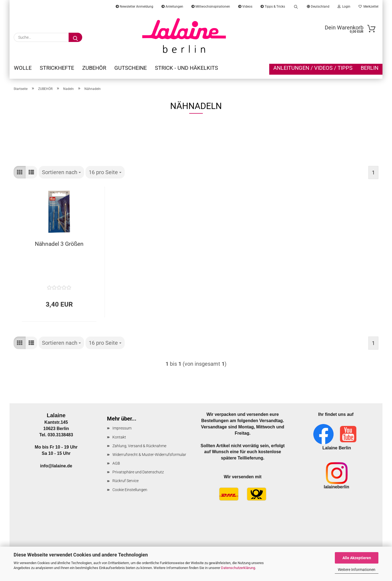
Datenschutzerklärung (238, 568)
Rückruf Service (125, 484)
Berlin (370, 68)
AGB (116, 466)
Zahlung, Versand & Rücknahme (139, 449)
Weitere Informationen (357, 570)
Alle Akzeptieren (357, 558)
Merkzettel (368, 7)
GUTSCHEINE (131, 68)
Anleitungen (172, 7)
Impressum (122, 431)
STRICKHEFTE (57, 68)
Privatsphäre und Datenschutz (138, 475)
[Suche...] (75, 37)
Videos (245, 7)
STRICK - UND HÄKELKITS (186, 68)
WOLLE (23, 68)
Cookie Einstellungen (130, 493)
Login (344, 7)
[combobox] (61, 175)
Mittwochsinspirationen (211, 7)
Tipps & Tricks (273, 7)
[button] (20, 175)
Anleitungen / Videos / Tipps (313, 68)
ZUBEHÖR (94, 68)
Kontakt (119, 440)
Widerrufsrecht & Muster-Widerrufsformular (149, 458)
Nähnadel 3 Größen (59, 247)
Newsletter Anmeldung (134, 7)
